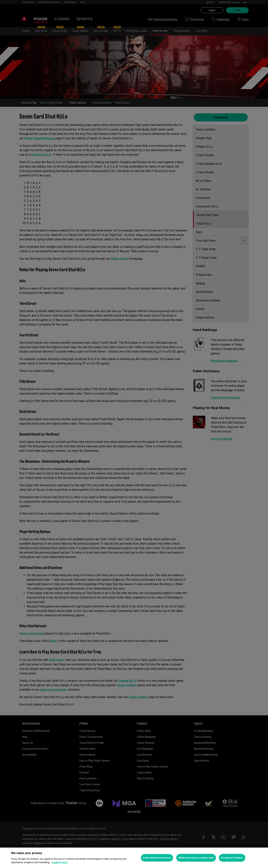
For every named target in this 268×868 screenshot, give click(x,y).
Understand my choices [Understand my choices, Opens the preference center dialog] (157, 858)
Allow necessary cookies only (196, 858)
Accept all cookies (232, 858)
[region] (134, 858)
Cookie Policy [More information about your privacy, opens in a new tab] (60, 862)
